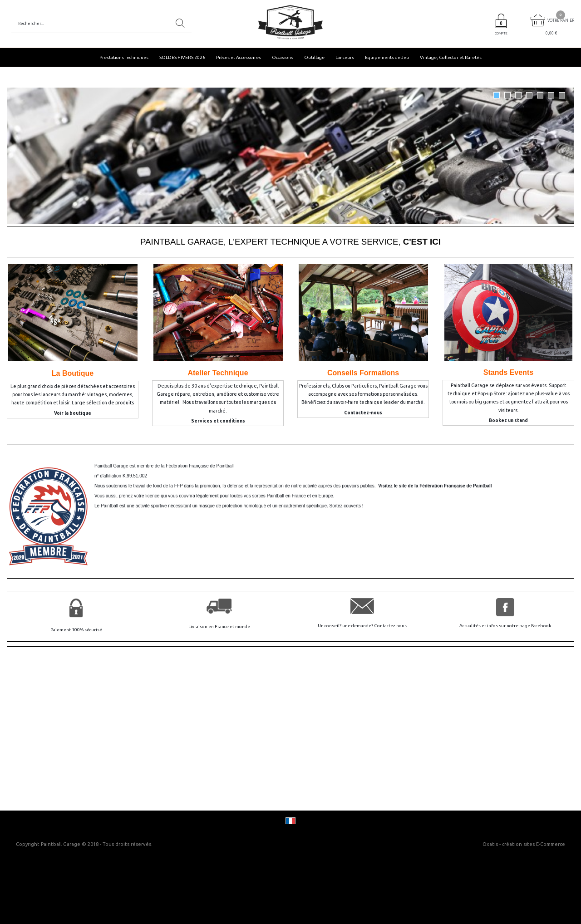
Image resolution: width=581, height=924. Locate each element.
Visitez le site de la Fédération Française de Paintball (435, 486)
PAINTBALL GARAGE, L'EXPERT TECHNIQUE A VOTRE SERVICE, (290, 242)
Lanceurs (345, 57)
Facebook (541, 626)
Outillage (314, 57)
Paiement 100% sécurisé (76, 630)
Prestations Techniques (124, 57)
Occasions (283, 57)
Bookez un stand (508, 420)
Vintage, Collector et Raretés (451, 57)
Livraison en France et (212, 627)
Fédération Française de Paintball (200, 466)
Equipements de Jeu (387, 57)
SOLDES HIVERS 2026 (182, 57)
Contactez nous (390, 626)
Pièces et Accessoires (239, 57)
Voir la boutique (73, 413)
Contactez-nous (363, 413)
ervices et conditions (220, 421)
